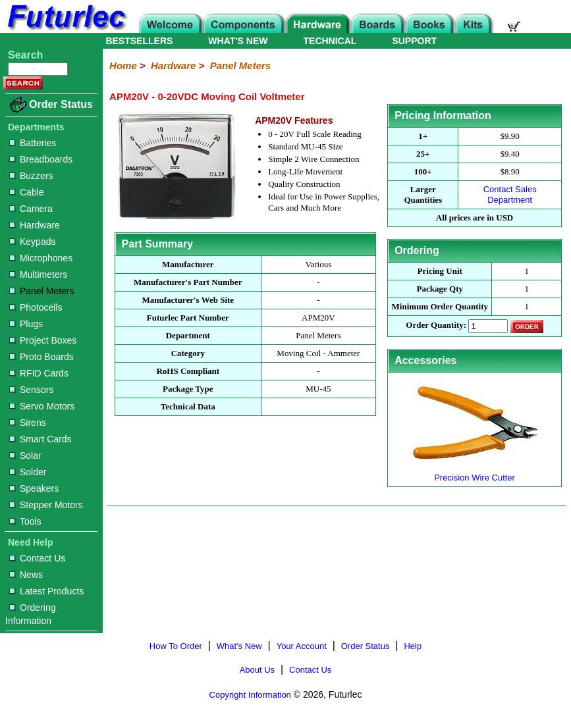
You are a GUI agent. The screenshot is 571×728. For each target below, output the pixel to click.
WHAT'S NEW (238, 41)
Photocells (36, 307)
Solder (28, 472)
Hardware (35, 225)
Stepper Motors (46, 505)
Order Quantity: (436, 325)
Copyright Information (250, 695)
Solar (25, 455)
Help (413, 646)
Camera (31, 209)
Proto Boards (41, 357)
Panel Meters (41, 291)
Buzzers (31, 176)
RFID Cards (39, 373)
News (26, 575)
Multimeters (38, 274)
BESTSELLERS (139, 41)
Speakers (34, 488)
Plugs (26, 324)
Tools (25, 521)
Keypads (32, 242)
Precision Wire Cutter (475, 472)
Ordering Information (30, 614)
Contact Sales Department (510, 195)
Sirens (28, 423)
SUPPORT (414, 41)
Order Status (61, 104)
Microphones (41, 258)
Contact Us (37, 558)
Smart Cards (41, 439)
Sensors (31, 390)
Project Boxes (43, 340)
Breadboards (41, 159)
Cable (27, 192)
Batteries (33, 143)
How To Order (176, 646)
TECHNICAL (330, 41)
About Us (257, 670)
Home (123, 65)
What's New (239, 646)
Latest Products (46, 591)
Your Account (302, 646)
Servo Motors (42, 406)
